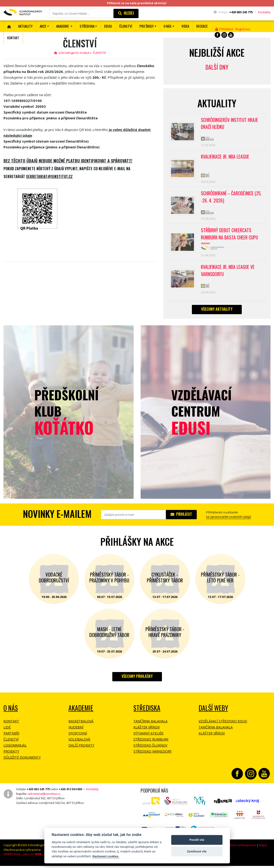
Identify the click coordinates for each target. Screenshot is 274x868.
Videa (185, 26)
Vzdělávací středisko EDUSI (223, 725)
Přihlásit (181, 518)
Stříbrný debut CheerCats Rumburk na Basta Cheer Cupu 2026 (230, 238)
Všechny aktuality (217, 313)
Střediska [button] (87, 26)
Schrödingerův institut (72, 53)
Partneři (11, 737)
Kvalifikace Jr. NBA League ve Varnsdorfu (228, 274)
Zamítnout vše (197, 851)
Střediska (147, 712)
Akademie (81, 712)
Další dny (217, 67)
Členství (11, 743)
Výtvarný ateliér (148, 737)
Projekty (11, 755)
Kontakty (264, 12)
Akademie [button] (63, 26)
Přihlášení (224, 29)
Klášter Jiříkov (147, 731)
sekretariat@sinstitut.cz (44, 797)
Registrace (243, 29)
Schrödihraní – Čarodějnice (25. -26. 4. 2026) (232, 199)
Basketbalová (81, 725)
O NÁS (11, 712)
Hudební (76, 731)
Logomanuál (15, 749)
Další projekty (81, 749)
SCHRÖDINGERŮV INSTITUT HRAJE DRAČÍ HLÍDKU (230, 124)
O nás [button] (168, 26)
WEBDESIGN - (23, 858)
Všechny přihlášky (137, 680)
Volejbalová (79, 743)
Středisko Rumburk (151, 743)
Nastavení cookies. (106, 856)
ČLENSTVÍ (126, 26)
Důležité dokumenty (22, 761)
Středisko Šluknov (150, 749)
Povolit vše (197, 840)
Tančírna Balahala (150, 725)
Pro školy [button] (147, 26)
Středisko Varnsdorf (153, 755)
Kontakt (13, 38)
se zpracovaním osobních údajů (229, 520)
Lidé (7, 731)
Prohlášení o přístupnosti (238, 849)
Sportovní (78, 737)
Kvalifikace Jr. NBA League (226, 157)
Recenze (202, 26)
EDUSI (108, 26)
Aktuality (25, 26)
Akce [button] (43, 26)
